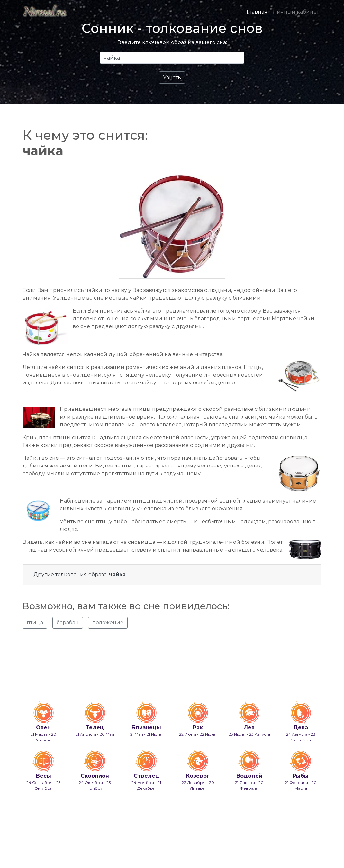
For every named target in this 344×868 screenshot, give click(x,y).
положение (108, 623)
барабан (68, 623)
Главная (257, 12)
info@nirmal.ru (53, 846)
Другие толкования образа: (80, 575)
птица (35, 623)
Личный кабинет (296, 12)
